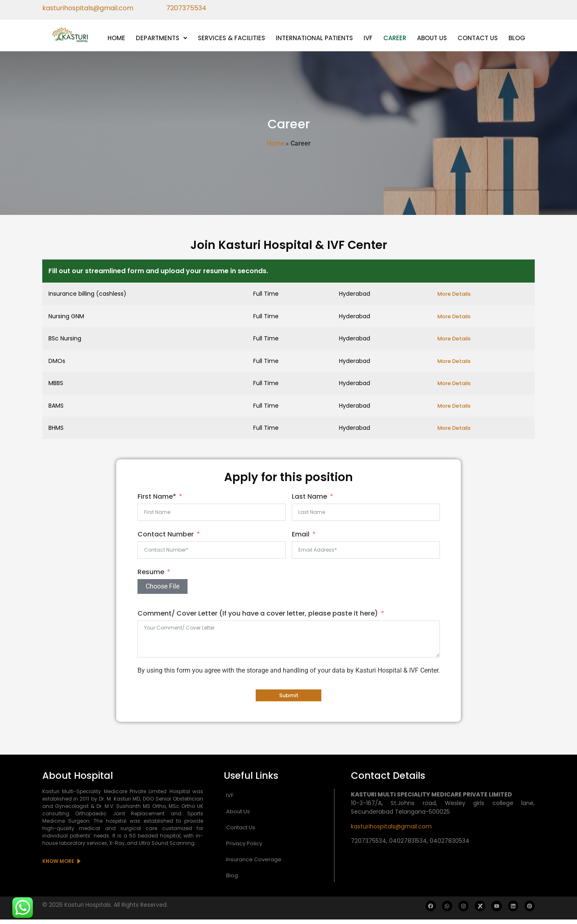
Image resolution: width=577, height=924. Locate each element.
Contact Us (241, 832)
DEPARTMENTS (161, 38)
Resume (151, 576)
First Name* (157, 501)
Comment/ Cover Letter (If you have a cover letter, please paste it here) (258, 617)
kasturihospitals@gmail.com (391, 831)
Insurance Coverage (254, 864)
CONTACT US (478, 38)
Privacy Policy (244, 848)
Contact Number (166, 539)
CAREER (395, 38)
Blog (232, 880)
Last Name (309, 501)
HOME (116, 38)
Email (301, 539)
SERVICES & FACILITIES (231, 38)
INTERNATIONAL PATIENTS (314, 38)
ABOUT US (432, 38)
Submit (289, 700)
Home (275, 143)
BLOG (517, 38)
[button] (161, 38)
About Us (238, 816)
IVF (368, 38)
